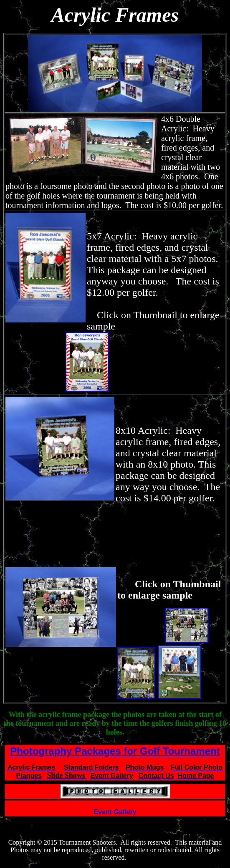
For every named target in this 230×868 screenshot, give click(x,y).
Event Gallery (115, 812)
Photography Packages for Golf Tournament (115, 751)
